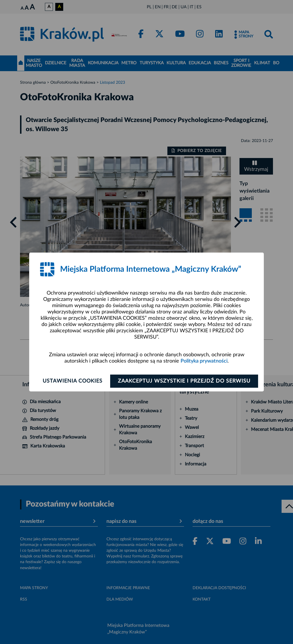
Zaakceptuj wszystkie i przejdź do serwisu (184, 381)
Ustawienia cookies (73, 381)
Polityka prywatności (204, 361)
